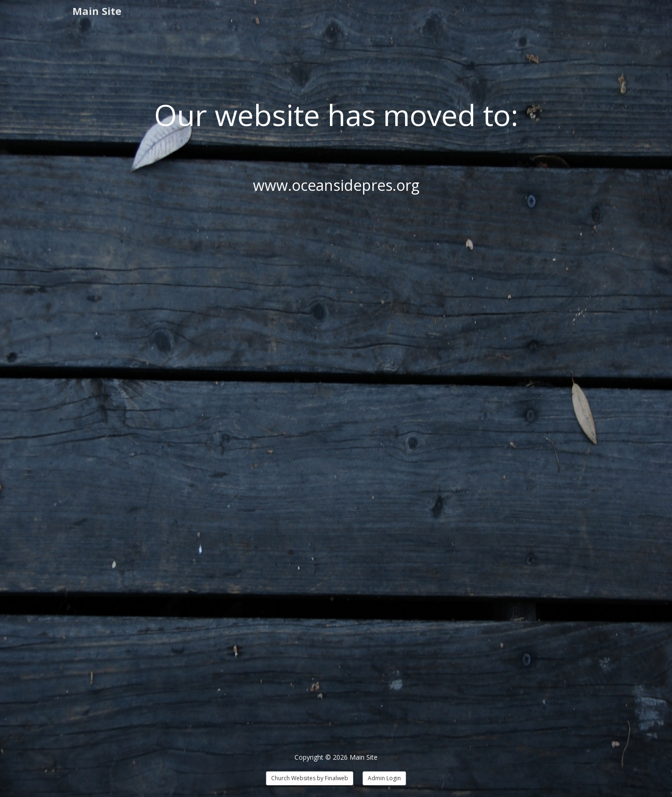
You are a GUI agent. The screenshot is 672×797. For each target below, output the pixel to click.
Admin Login (384, 778)
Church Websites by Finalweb (310, 778)
